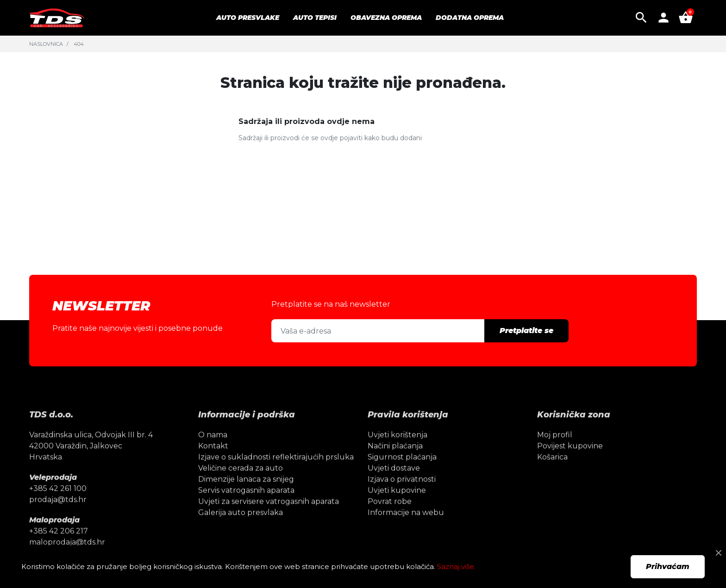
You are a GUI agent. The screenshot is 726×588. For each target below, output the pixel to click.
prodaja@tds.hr (58, 514)
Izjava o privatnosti (402, 494)
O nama (213, 449)
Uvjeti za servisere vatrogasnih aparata (269, 516)
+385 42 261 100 (58, 503)
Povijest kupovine (570, 461)
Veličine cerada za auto (241, 483)
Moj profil (555, 449)
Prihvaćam (668, 566)
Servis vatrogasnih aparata (246, 505)
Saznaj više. (456, 566)
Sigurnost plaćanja (402, 472)
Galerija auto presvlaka (241, 527)
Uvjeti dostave (394, 483)
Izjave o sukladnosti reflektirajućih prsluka (276, 472)
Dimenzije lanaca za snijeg (246, 494)
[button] (641, 18)
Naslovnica (46, 44)
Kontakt (213, 461)
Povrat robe (390, 516)
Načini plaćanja (395, 461)
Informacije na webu (406, 527)
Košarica (552, 472)
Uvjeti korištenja (397, 449)
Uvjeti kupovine (397, 505)
